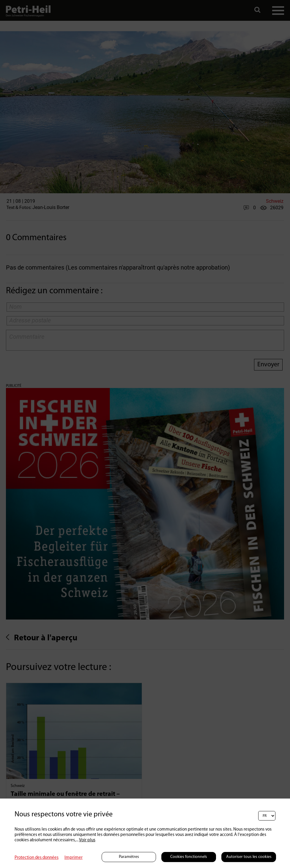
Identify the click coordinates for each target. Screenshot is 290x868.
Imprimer (74, 858)
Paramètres (129, 857)
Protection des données (37, 858)
